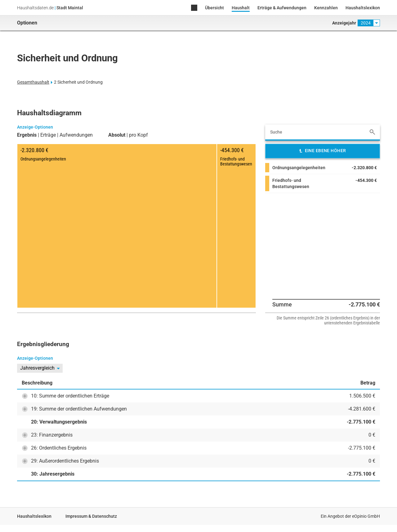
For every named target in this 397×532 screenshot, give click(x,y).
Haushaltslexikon (363, 8)
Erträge (48, 135)
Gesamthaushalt (33, 82)
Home (194, 8)
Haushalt (241, 8)
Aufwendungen (76, 135)
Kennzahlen (326, 8)
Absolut (117, 135)
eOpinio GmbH (366, 516)
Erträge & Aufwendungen (282, 8)
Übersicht (214, 8)
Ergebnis (27, 135)
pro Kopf (138, 135)
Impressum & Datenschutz (91, 516)
